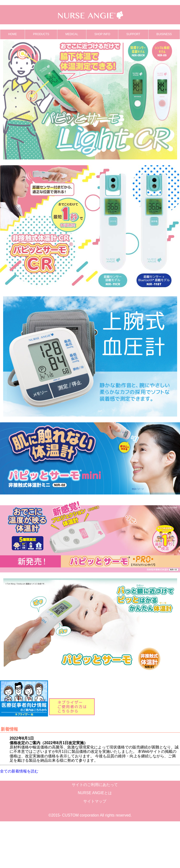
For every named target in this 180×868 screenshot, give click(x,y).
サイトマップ (95, 801)
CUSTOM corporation (81, 815)
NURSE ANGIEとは (95, 793)
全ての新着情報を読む (19, 771)
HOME (12, 34)
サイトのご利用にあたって (95, 785)
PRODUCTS (41, 34)
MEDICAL (72, 34)
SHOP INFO (102, 34)
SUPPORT (133, 34)
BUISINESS (164, 34)
